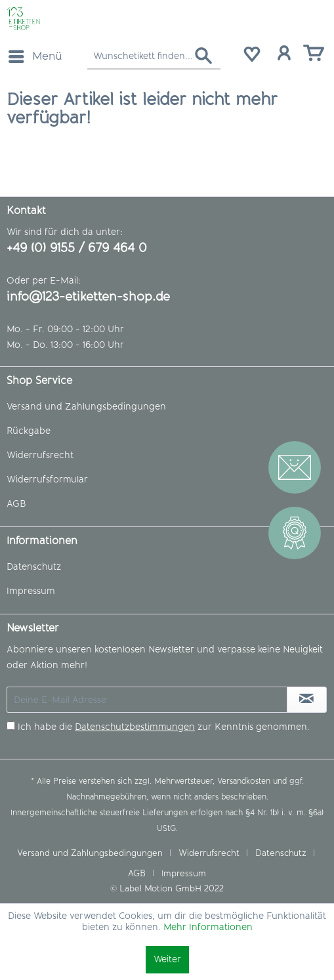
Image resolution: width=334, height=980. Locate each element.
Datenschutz (34, 567)
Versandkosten (244, 781)
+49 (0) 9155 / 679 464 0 (77, 248)
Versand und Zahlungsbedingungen (86, 407)
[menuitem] (35, 56)
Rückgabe (29, 431)
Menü (35, 54)
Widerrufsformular (47, 479)
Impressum (31, 591)
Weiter (167, 959)
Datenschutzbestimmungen (135, 727)
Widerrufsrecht (40, 455)
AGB (16, 504)
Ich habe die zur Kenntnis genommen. (164, 727)
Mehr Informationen (208, 927)
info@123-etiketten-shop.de (88, 296)
